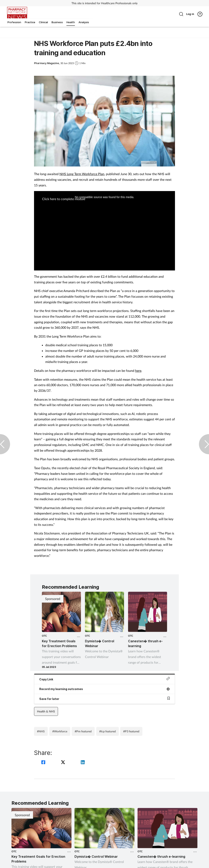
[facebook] (44, 763)
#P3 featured (131, 731)
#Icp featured (108, 731)
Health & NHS (46, 711)
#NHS (41, 731)
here (138, 371)
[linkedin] (83, 763)
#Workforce (60, 731)
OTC (44, 636)
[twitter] (64, 763)
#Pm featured (83, 731)
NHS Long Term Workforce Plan (82, 174)
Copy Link (104, 679)
